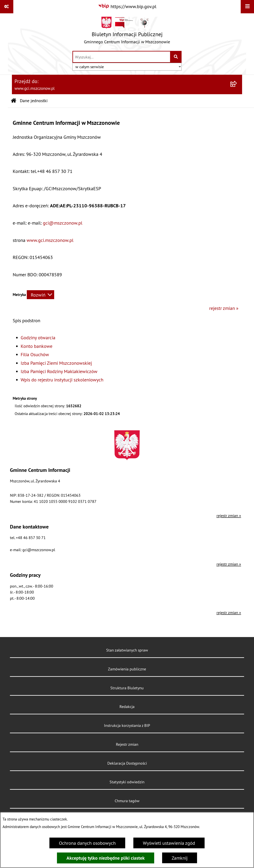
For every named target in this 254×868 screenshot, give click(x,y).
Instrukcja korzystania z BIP (127, 725)
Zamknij (180, 858)
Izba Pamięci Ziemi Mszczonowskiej (56, 363)
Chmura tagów (127, 801)
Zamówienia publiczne (127, 669)
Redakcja (127, 707)
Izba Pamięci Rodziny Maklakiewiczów (59, 371)
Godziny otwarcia (38, 338)
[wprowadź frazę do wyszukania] (122, 57)
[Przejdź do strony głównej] (127, 32)
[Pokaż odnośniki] (7, 7)
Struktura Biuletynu (127, 688)
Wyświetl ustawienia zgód (169, 843)
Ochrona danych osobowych (87, 843)
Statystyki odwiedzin (127, 782)
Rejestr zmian (127, 744)
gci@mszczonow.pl (63, 223)
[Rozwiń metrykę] (40, 295)
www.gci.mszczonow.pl (50, 240)
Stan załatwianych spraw (127, 650)
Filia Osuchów (35, 354)
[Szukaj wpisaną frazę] (176, 57)
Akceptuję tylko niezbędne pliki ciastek (106, 858)
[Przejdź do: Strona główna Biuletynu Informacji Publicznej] (14, 101)
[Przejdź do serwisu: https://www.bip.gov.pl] (127, 6)
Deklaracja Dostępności (127, 763)
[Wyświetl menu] (247, 7)
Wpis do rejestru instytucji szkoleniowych (62, 380)
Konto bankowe (37, 346)
